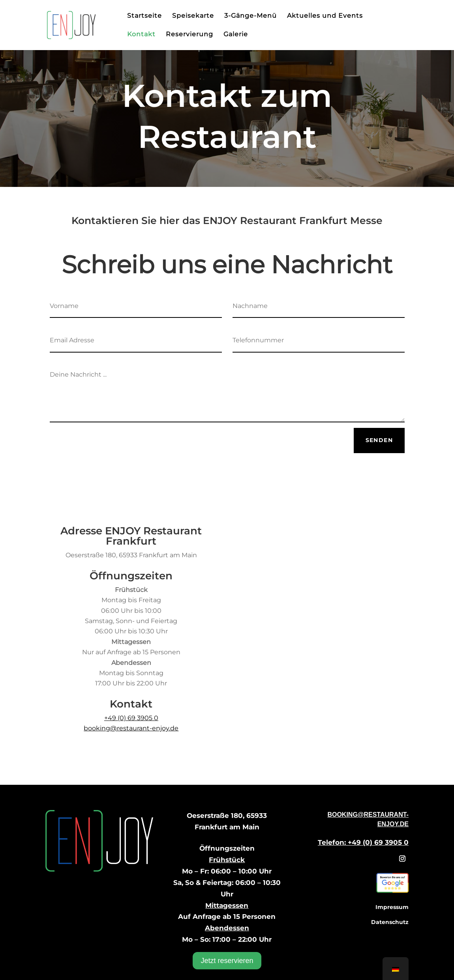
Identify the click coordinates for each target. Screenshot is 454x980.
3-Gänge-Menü (250, 16)
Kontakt (141, 35)
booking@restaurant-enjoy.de (131, 728)
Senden (379, 440)
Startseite (144, 16)
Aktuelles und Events (325, 16)
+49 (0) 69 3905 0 (131, 718)
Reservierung (189, 35)
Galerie (236, 35)
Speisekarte (193, 16)
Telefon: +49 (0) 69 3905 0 (363, 842)
